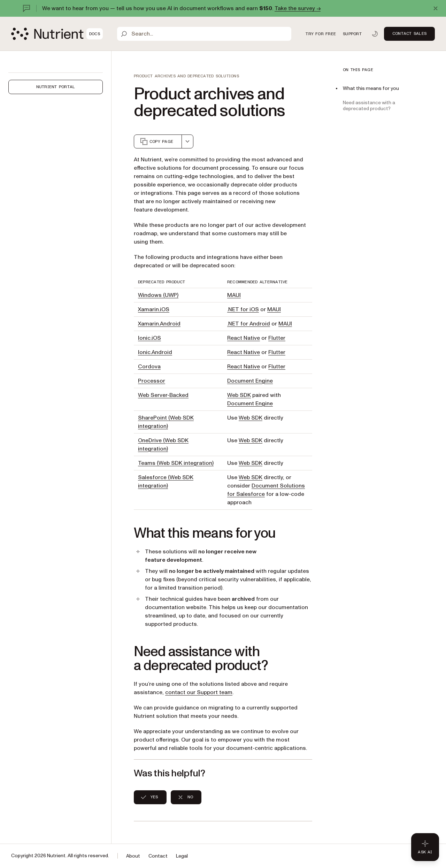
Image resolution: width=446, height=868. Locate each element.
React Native (244, 338)
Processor (152, 381)
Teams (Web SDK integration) (176, 463)
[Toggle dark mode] (375, 34)
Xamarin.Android (159, 324)
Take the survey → (298, 8)
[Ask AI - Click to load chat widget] (425, 847)
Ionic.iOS (149, 338)
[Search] (204, 34)
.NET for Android (249, 324)
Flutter (277, 338)
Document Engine (250, 381)
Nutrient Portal (56, 87)
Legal (182, 856)
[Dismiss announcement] (436, 8)
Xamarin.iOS (154, 309)
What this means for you (371, 88)
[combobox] (187, 141)
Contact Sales (409, 33)
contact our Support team (199, 692)
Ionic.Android (155, 352)
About (133, 856)
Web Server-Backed (163, 395)
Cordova (149, 367)
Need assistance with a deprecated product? (369, 106)
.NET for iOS (243, 309)
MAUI (234, 295)
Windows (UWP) (158, 295)
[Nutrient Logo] (57, 34)
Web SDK (239, 395)
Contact (158, 856)
